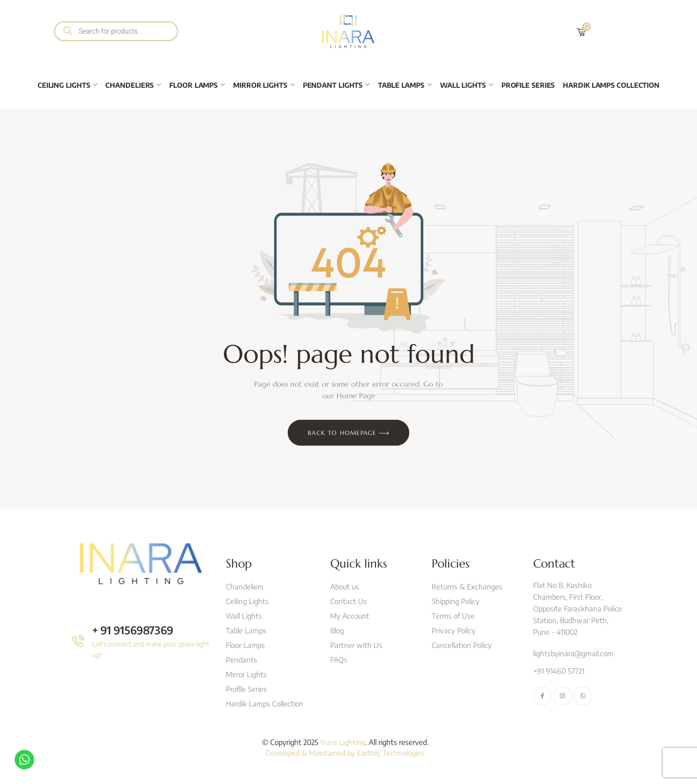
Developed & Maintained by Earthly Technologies (345, 753)
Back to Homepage (348, 433)
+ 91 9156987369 (133, 630)
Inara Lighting (343, 742)
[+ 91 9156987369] (78, 641)
